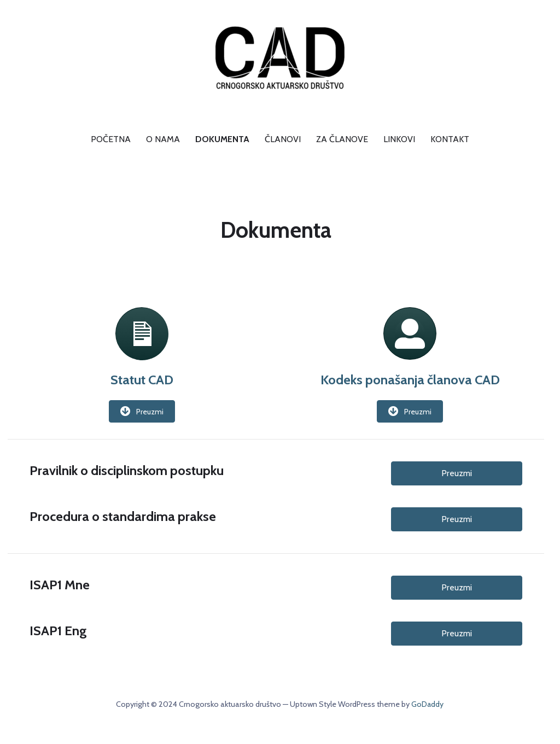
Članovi (283, 139)
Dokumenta (222, 139)
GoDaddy (427, 704)
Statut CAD (142, 380)
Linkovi (399, 139)
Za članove (342, 139)
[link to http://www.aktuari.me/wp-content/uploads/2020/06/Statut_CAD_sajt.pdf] (142, 315)
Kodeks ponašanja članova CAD (410, 380)
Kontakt (450, 139)
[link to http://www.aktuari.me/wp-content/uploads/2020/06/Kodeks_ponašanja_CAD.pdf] (410, 342)
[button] (142, 411)
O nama (163, 139)
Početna (111, 139)
